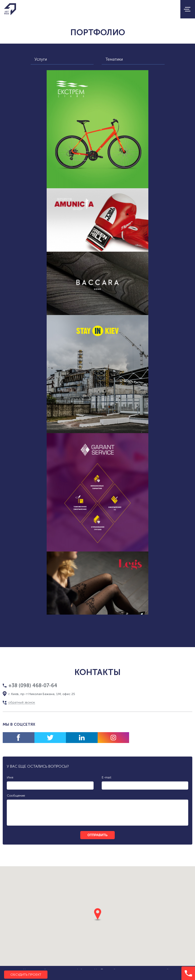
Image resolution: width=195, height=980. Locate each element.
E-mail (106, 777)
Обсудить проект (26, 975)
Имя (10, 777)
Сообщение (16, 796)
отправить (97, 835)
